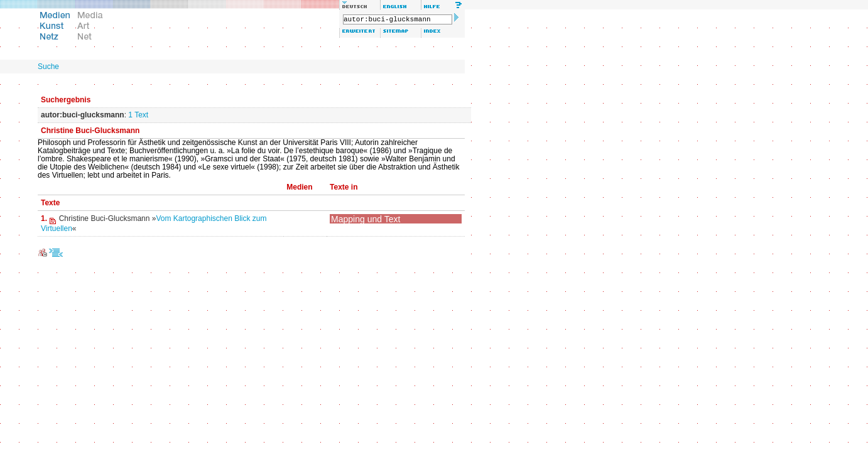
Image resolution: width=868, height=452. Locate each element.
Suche (48, 67)
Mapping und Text (366, 219)
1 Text (138, 115)
